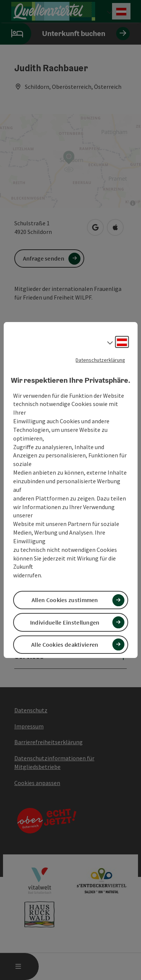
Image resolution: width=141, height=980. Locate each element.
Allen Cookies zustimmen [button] (65, 600)
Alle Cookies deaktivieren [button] (65, 644)
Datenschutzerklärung (100, 360)
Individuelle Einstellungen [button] (65, 622)
